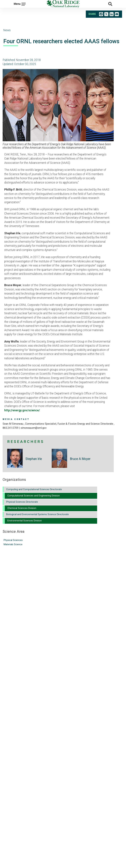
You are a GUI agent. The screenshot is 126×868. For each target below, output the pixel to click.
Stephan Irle (34, 459)
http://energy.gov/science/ (22, 410)
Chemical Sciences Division (22, 508)
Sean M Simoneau (13, 424)
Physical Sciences (13, 540)
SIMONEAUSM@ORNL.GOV (34, 428)
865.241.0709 (10, 428)
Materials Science (13, 544)
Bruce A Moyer (80, 459)
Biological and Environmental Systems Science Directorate (37, 514)
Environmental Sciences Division (25, 521)
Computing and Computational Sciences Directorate (34, 489)
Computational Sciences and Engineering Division (34, 496)
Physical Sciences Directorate (22, 502)
